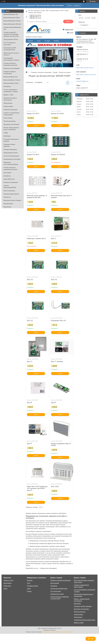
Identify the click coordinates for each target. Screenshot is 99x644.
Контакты (30, 580)
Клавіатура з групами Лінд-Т (36, 238)
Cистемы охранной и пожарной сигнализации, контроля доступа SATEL (11, 34)
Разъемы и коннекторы (11, 182)
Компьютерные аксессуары (12, 159)
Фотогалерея (7, 583)
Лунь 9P (29, 403)
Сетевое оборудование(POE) (10, 186)
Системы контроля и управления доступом (10, 64)
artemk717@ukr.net (82, 81)
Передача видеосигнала (11, 194)
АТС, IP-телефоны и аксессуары (10, 44)
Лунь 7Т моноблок (57, 362)
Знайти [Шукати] (68, 22)
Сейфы (6, 133)
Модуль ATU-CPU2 (33, 114)
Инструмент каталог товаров (12, 200)
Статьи (5, 589)
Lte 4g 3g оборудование (11, 156)
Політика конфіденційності (65, 632)
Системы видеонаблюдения (59, 589)
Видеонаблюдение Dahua (12, 18)
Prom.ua (59, 628)
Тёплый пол (7, 197)
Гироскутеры (7, 207)
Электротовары (8, 106)
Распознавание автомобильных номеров (11, 59)
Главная (30, 41)
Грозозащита (7, 173)
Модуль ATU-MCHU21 (58, 155)
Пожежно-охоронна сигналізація (41, 72)
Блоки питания (8, 118)
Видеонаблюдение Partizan (12, 21)
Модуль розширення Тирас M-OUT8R (61, 444)
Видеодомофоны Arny (11, 77)
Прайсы (56, 41)
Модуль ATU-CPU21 (57, 114)
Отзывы (47, 41)
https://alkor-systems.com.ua (85, 68)
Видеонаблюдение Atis (11, 14)
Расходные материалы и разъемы (11, 140)
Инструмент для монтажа (11, 124)
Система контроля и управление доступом (10, 168)
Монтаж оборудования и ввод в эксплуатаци (11, 129)
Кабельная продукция (10, 110)
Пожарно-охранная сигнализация (10, 73)
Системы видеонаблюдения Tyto (12, 28)
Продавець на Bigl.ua (49, 630)
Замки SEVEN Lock (9, 179)
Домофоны (7, 86)
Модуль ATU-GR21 (33, 155)
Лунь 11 (54, 238)
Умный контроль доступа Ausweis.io (11, 54)
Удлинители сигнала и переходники (10, 99)
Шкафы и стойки (8, 95)
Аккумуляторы (8, 103)
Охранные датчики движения (9, 145)
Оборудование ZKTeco (11, 39)
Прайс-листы (7, 586)
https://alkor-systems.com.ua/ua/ (86, 74)
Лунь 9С (54, 403)
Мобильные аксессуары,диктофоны (11, 163)
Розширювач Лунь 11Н (58, 320)
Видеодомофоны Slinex (11, 83)
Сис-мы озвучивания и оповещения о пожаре (11, 91)
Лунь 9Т (30, 444)
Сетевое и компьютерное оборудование (11, 114)
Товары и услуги (8, 580)
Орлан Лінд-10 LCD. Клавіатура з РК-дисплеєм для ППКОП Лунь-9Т (37, 488)
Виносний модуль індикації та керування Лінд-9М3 (37, 196)
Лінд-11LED (55, 486)
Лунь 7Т (30, 362)
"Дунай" (55, 72)
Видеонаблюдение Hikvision (12, 24)
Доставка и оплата (33, 586)
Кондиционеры (8, 204)
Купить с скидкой (73, 5)
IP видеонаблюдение (10, 149)
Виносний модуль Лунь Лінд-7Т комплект (62, 196)
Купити (36, 125)
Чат (91, 639)
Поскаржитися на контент (50, 632)
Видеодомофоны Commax (12, 80)
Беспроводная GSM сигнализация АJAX (10, 49)
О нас (39, 41)
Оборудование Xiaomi (11, 153)
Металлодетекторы (10, 121)
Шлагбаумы (7, 136)
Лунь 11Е (30, 279)
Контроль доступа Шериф (12, 68)
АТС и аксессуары (56, 591)
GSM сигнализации (9, 191)
